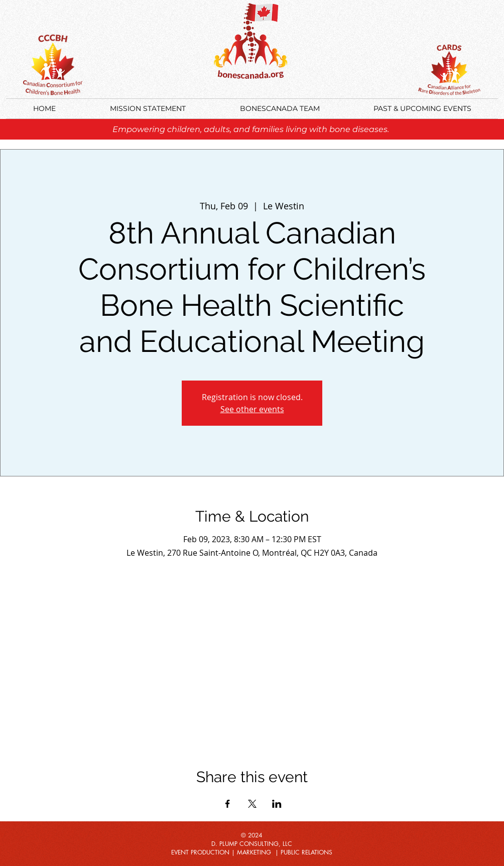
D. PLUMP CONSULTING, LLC (252, 844)
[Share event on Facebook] (228, 804)
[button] (422, 109)
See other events (252, 409)
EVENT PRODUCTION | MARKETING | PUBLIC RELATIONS (252, 852)
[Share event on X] (252, 804)
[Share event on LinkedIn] (277, 804)
